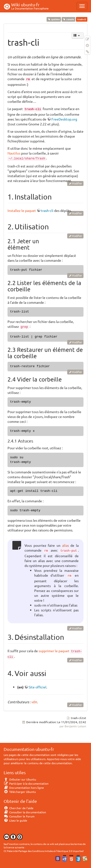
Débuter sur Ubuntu (20, 779)
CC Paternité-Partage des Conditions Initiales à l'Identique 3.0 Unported (44, 851)
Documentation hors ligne (24, 788)
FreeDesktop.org (64, 119)
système (54, 19)
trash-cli (47, 210)
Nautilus (14, 153)
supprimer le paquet (54, 651)
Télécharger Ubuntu (20, 792)
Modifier (77, 183)
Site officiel (37, 687)
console (69, 19)
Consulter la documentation (25, 812)
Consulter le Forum (19, 816)
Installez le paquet (22, 210)
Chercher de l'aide (19, 808)
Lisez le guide (15, 820)
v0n (34, 702)
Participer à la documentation (26, 783)
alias (66, 545)
